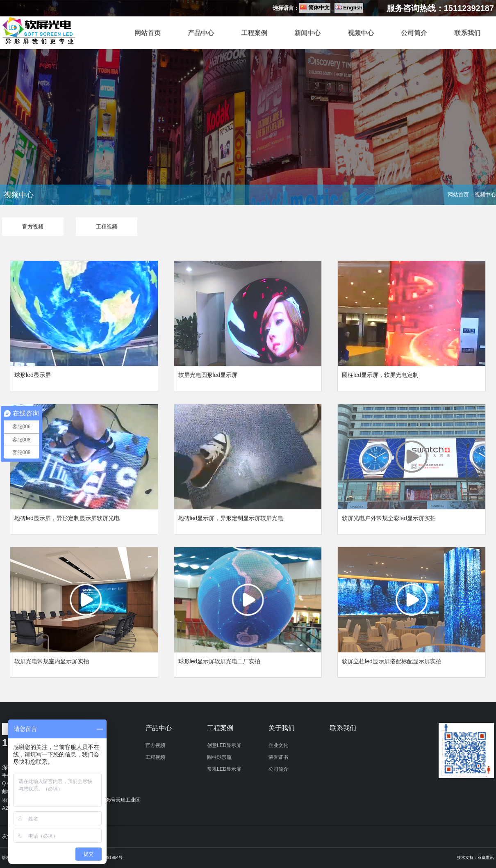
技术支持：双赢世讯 (476, 858)
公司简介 (414, 33)
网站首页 (148, 33)
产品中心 (201, 33)
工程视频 (155, 757)
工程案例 (254, 33)
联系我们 (467, 33)
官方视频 (155, 745)
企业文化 (278, 745)
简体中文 (319, 8)
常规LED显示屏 (224, 769)
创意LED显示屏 (224, 745)
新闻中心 (307, 33)
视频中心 (361, 33)
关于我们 (282, 728)
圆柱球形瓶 (219, 757)
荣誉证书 (278, 757)
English (353, 8)
